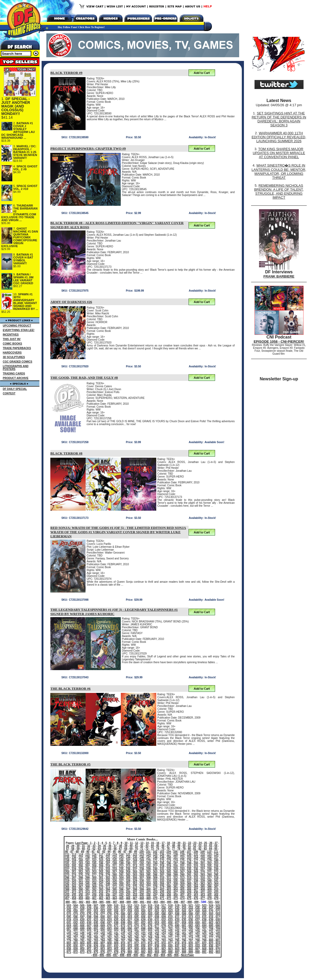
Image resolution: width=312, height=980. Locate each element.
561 (150, 911)
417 (108, 892)
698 (143, 929)
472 (169, 898)
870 (218, 949)
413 (81, 892)
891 (204, 952)
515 (150, 905)
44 (152, 846)
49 (179, 846)
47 (168, 846)
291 (189, 875)
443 (128, 895)
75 (163, 849)
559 (137, 911)
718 (123, 932)
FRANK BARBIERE (279, 276)
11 (131, 843)
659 (191, 923)
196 (169, 863)
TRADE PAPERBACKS (17, 348)
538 (150, 908)
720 (137, 932)
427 (175, 892)
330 (142, 881)
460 (88, 898)
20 (179, 843)
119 (115, 855)
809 (116, 943)
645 (96, 923)
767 (143, 937)
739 (110, 935)
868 (204, 949)
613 (191, 917)
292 (196, 875)
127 (169, 855)
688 (76, 929)
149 (162, 857)
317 (209, 878)
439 (101, 895)
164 (108, 860)
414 (88, 892)
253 (88, 872)
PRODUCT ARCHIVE (16, 378)
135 (67, 857)
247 (203, 869)
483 (88, 902)
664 (69, 926)
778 (218, 937)
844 (197, 946)
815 (157, 943)
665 (76, 926)
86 (67, 852)
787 (123, 940)
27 (216, 843)
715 (103, 932)
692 (103, 929)
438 (94, 895)
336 (182, 881)
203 (216, 863)
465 (121, 898)
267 (182, 872)
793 (164, 940)
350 (121, 884)
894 (95, 955)
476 (196, 898)
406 (189, 890)
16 (158, 843)
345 (88, 884)
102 (155, 852)
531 (103, 908)
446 (148, 895)
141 (108, 857)
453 (196, 895)
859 (143, 949)
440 (108, 895)
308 (148, 878)
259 (128, 872)
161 (88, 860)
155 (203, 857)
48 (173, 846)
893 (218, 952)
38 (120, 846)
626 (123, 920)
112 (67, 855)
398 (135, 890)
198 (182, 863)
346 (94, 884)
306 (135, 878)
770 (164, 937)
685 (211, 926)
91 (93, 852)
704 (184, 929)
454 (203, 895)
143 (121, 857)
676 (150, 926)
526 (69, 908)
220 (175, 866)
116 (94, 855)
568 (197, 911)
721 (143, 932)
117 (101, 855)
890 (197, 952)
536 (137, 908)
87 (72, 852)
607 (150, 917)
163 (101, 860)
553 (96, 911)
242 (169, 869)
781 (83, 940)
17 (163, 843)
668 (96, 926)
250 (67, 872)
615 (204, 917)
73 (152, 849)
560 (143, 911)
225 (209, 866)
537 (143, 908)
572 (69, 914)
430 (196, 892)
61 (89, 849)
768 (150, 937)
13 (142, 843)
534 (123, 908)
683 (197, 926)
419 (121, 892)
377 (148, 887)
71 (142, 849)
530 (96, 908)
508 (103, 905)
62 (94, 849)
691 (96, 929)
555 (110, 911)
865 (184, 949)
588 (177, 914)
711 (76, 932)
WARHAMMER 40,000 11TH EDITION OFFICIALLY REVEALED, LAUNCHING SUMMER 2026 (279, 137)
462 (101, 898)
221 (182, 866)
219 (169, 866)
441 (115, 895)
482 (81, 902)
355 (155, 884)
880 (130, 952)
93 (104, 852)
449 (169, 895)
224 (203, 866)
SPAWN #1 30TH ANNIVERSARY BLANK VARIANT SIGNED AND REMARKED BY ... (26, 302)
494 (162, 902)
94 (109, 852)
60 (83, 849)
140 (101, 857)
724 (164, 932)
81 (195, 849)
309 (155, 878)
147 (148, 857)
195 (162, 863)
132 (203, 855)
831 (110, 946)
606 (143, 917)
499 (196, 902)
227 (67, 869)
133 (209, 855)
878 (116, 952)
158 (67, 860)
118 (108, 855)
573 (76, 914)
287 (162, 875)
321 (81, 881)
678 (164, 926)
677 (157, 926)
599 (96, 917)
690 (89, 929)
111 (216, 852)
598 (89, 917)
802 (69, 943)
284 (142, 875)
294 (209, 875)
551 (83, 911)
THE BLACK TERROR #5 (70, 764)
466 (128, 898)
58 (73, 849)
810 (123, 943)
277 (94, 875)
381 (175, 887)
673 (130, 926)
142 (115, 857)
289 (175, 875)
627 (130, 920)
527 (76, 908)
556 (116, 911)
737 (96, 935)
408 (203, 890)
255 (101, 872)
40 (131, 846)
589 (184, 914)
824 (218, 943)
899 (129, 955)
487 (115, 902)
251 (74, 872)
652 (143, 923)
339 (203, 881)
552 (89, 911)
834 (130, 946)
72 (147, 849)
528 (83, 908)
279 (108, 875)
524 (211, 905)
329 (135, 881)
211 (115, 866)
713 (89, 932)
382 (182, 887)
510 (116, 905)
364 (216, 884)
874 (89, 952)
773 (184, 937)
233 (108, 869)
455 (209, 895)
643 (83, 923)
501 (211, 902)
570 (211, 911)
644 (89, 923)
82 (200, 849)
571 (218, 911)
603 (123, 917)
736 (89, 935)
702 (170, 929)
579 (116, 914)
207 (88, 866)
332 (155, 881)
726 (177, 932)
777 (211, 937)
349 (115, 884)
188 (115, 863)
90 (88, 852)
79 (184, 849)
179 (209, 860)
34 (99, 846)
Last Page (81, 843)
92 (98, 852)
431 (203, 892)
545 (197, 908)
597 (83, 917)
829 (96, 946)
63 (99, 849)
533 (116, 908)
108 (196, 852)
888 (184, 952)
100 (142, 852)
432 (209, 892)
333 (162, 881)
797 (191, 940)
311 (169, 878)
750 (184, 935)
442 (121, 895)
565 (177, 911)
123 (142, 855)
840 (170, 946)
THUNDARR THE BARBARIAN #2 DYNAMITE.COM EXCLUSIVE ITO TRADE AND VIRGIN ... (19, 213)
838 (157, 946)
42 (142, 846)
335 (175, 881)
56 (216, 846)
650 (130, 923)
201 (203, 863)
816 (164, 943)
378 (155, 887)
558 (130, 911)
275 (81, 875)
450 (175, 895)
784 (103, 940)
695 (123, 929)
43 (147, 846)
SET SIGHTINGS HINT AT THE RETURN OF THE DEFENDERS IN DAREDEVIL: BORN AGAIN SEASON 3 (279, 119)
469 (148, 898)
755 (218, 935)
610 (170, 917)
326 (115, 881)
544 (191, 908)
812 (137, 943)
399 (142, 890)
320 (74, 881)
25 (205, 843)
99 (135, 852)
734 (76, 935)
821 (197, 943)
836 (143, 946)
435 (74, 895)
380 (169, 887)
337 (189, 881)
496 (176, 902)
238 (142, 869)
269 (196, 872)
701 (164, 929)
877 (110, 952)
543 (184, 908)
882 (143, 952)
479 (216, 898)
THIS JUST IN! (12, 339)
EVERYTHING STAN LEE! (19, 330)
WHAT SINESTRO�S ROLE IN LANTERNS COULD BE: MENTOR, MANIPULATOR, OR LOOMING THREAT (279, 171)
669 (103, 926)
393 (101, 890)
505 (83, 905)
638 (204, 920)
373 (121, 887)
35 (104, 846)
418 (115, 892)
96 (120, 852)
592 (204, 914)
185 (94, 863)
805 (89, 943)
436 (81, 895)
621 (89, 920)
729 (197, 932)
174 (175, 860)
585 (157, 914)
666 (83, 926)
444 (135, 895)
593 (211, 914)
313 (182, 878)
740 (116, 935)
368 (88, 887)
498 (190, 902)
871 (69, 952)
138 (88, 857)
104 (169, 852)
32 (89, 846)
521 (191, 905)
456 (216, 895)
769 (157, 937)
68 (126, 849)
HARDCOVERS (12, 353)
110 (209, 852)
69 (131, 849)
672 (123, 926)
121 (128, 855)
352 (135, 884)
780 (76, 940)
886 (170, 952)
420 (128, 892)
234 (115, 869)
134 (216, 855)
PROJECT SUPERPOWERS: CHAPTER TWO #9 (88, 148)
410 (216, 890)
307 (142, 878)
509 (110, 905)
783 (96, 940)
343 (74, 884)
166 (121, 860)
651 (137, 923)
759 (89, 937)
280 (115, 875)
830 (103, 946)
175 (182, 860)
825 (69, 946)
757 (76, 937)
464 (115, 898)
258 (121, 872)
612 (184, 917)
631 (157, 920)
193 (148, 863)
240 (155, 869)
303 (115, 878)
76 (168, 849)
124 (148, 855)
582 (137, 914)
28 (67, 846)
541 (170, 908)
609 (164, 917)
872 (76, 952)
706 (197, 929)
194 (155, 863)
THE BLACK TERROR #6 (70, 689)
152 (182, 857)
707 (204, 929)
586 (164, 914)
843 (191, 946)
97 (125, 852)
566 (184, 911)
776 (204, 937)
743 (137, 935)
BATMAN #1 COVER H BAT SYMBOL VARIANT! (23, 259)
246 (196, 869)
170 (148, 860)
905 (170, 955)
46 (163, 846)
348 (108, 884)
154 (196, 857)
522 (197, 905)
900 (136, 955)
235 (121, 869)
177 (196, 860)
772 (177, 937)
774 (191, 937)
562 (157, 911)
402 (162, 890)
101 (148, 852)
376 (142, 887)
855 (116, 949)
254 (94, 872)
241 (162, 869)
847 (218, 946)
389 (74, 890)
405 (182, 890)
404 (175, 890)
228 (74, 869)
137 (81, 857)
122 (135, 855)
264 (162, 872)
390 (81, 890)
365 (67, 887)
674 (137, 926)
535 (130, 908)
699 (150, 929)
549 (69, 911)
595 (69, 917)
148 (155, 857)
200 (196, 863)
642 (76, 923)
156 (209, 857)
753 (204, 935)
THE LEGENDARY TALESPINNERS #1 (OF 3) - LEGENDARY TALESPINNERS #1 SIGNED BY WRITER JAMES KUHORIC (114, 612)
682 (191, 926)
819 (184, 943)
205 (74, 866)
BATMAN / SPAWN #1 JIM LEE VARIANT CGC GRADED (23, 279)
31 (83, 846)
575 (89, 914)
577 (103, 914)
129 (182, 855)
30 (78, 846)
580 (123, 914)
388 (67, 890)
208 (94, 866)
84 (211, 849)
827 (83, 946)
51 (190, 846)
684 (204, 926)
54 (205, 846)
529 (89, 908)
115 (88, 855)
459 (81, 898)
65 (110, 849)
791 (150, 940)
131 (196, 855)
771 (170, 937)
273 (67, 875)
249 (216, 869)
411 (67, 892)
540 (164, 908)
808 (110, 943)
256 (108, 872)
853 (103, 949)
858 (137, 949)
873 (83, 952)
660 (197, 923)
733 (69, 935)
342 (67, 884)
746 (157, 935)
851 (89, 949)
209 (101, 866)
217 (155, 866)
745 (150, 935)
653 (150, 923)
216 (148, 866)
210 (108, 866)
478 (209, 898)
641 (69, 923)
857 (130, 949)
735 (83, 935)
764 (123, 937)
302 (108, 878)
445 (142, 895)
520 (184, 905)
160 (81, 860)
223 (196, 866)
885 (164, 952)
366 (74, 887)
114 (81, 855)
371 (108, 887)
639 (211, 920)
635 (184, 920)
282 (128, 875)
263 (155, 872)
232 (101, 869)
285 (148, 875)
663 (218, 923)
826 (76, 946)
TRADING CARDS (14, 374)
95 (114, 852)
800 (211, 940)
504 (76, 905)
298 (81, 878)
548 (218, 908)
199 (189, 863)
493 (156, 902)
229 (81, 869)
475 (189, 898)
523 (204, 905)
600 (103, 917)
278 (101, 875)
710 (69, 932)
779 (69, 940)
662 (211, 923)
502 (217, 902)
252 (81, 872)
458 (74, 898)
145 (135, 857)
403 (169, 890)
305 (128, 878)
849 (76, 949)
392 (94, 890)
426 (169, 892)
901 (143, 955)
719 (130, 932)
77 (173, 849)
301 (101, 878)
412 (74, 892)
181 (67, 863)
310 (162, 878)
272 (216, 872)
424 (155, 892)
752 (197, 935)
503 (69, 905)
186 (101, 863)
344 (81, 884)
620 (83, 920)
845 (204, 946)
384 (196, 887)
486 (108, 902)
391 (88, 890)
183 (81, 863)
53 (200, 846)
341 (216, 881)
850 (83, 949)
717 (116, 932)
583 (143, 914)
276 (88, 875)
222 (189, 866)
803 (76, 943)
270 (203, 872)
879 (123, 952)
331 (148, 881)
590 (191, 914)
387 (216, 887)
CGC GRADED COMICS (18, 362)
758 (83, 937)
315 (196, 878)
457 (67, 898)
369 (94, 887)
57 (67, 849)
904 (163, 955)
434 (67, 895)
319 (67, 881)
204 (67, 866)
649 (123, 923)
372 (115, 887)
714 (96, 932)
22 (190, 843)
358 (175, 884)
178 (203, 860)
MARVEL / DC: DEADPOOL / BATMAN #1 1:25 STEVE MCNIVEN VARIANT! (25, 152)
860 (150, 949)
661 (204, 923)
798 (197, 940)
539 (157, 908)
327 (121, 881)
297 (74, 878)
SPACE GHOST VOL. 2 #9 (25, 168)
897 (115, 955)
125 (155, 855)
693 (110, 929)
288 (169, 875)
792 (157, 940)
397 (128, 890)
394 (108, 890)
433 (216, 892)
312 (175, 878)
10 (126, 843)
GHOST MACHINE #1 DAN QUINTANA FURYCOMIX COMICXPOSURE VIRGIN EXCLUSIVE (20, 237)
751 (191, 935)
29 (73, 846)
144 (128, 857)
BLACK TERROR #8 (66, 453)
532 (110, 908)
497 (183, 902)
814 (150, 943)
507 (96, 905)
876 (103, 952)
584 (150, 914)
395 (115, 890)
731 (211, 932)
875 (96, 952)
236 (128, 869)
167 (128, 860)
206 (81, 866)
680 (177, 926)
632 (164, 920)
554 (103, 911)
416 (101, 892)
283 (135, 875)
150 (169, 857)
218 (162, 866)
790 (143, 940)
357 (169, 884)
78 (179, 849)
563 (164, 911)
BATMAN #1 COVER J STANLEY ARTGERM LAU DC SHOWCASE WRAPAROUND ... (18, 130)
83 (205, 849)
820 (191, 943)
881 (137, 952)
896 (109, 955)
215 (142, 866)
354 (148, 884)
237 (135, 869)
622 (96, 920)
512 (130, 905)
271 (209, 872)
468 (142, 898)
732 (218, 932)
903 (156, 955)
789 (137, 940)
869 (211, 949)
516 (157, 905)
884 (157, 952)
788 (130, 940)
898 (122, 955)
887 (177, 952)
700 (157, 929)
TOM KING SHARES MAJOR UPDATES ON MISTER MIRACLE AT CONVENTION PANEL (279, 153)
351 (128, 884)
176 (189, 860)
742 (130, 935)
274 (74, 875)
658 (184, 923)
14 (147, 843)
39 (126, 846)
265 (169, 872)
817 (170, 943)
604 (130, 917)
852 (96, 949)
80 (190, 849)
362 (203, 884)
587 (170, 914)
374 (128, 887)
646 (103, 923)
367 (81, 887)
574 (83, 914)
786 (116, 940)
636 (191, 920)
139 (94, 857)
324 (101, 881)
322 (88, 881)
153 (189, 857)
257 (115, 872)
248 (209, 869)
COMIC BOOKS (13, 344)
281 (121, 875)
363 (209, 884)
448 (162, 895)
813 (143, 943)
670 (110, 926)
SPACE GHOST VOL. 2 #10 (25, 187)
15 (152, 843)
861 (157, 949)
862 (164, 949)
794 (170, 940)
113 (74, 855)
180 (216, 860)
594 (218, 914)
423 (148, 892)
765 (130, 937)
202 (209, 863)
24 (200, 843)
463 (108, 898)
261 (142, 872)
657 (177, 923)
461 (94, 898)
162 (94, 860)
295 (216, 875)
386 (209, 887)
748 (170, 935)
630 (150, 920)
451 (182, 895)
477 (203, 898)
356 (162, 884)
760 (96, 937)
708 (211, 929)
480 (68, 902)
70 (136, 849)
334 (169, 881)
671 (116, 926)
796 (184, 940)
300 (94, 878)
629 (143, 920)
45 (157, 846)
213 (128, 866)
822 (204, 943)
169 (142, 860)
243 (175, 869)
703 (177, 929)
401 (155, 890)
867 (197, 949)
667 (89, 926)
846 (211, 946)
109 (202, 852)
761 (103, 937)
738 (103, 935)
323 (94, 881)
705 (191, 929)
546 (204, 908)
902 (149, 955)
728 (191, 932)
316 (203, 878)
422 (142, 892)
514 (143, 905)
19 (174, 843)
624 (110, 920)
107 (189, 852)
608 (157, 917)
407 (196, 890)
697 (137, 929)
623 (103, 920)
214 (135, 866)
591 (197, 914)
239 (148, 869)
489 (129, 902)
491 (142, 902)
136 (74, 857)
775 (197, 937)
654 (157, 923)
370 (101, 887)
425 (162, 892)
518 (170, 905)
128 (175, 855)
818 (177, 943)
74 (157, 849)
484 (95, 902)
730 (204, 932)
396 (121, 890)
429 (189, 892)
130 (189, 855)
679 (170, 926)
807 (103, 943)
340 (209, 881)
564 (170, 911)
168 (135, 860)
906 (177, 955)
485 (102, 902)
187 (108, 863)
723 (157, 932)
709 (218, 929)
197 (175, 863)
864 (177, 949)
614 (197, 917)
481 (74, 902)
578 (110, 914)
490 (135, 902)
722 (150, 932)
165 (115, 860)
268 (189, 872)
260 (135, 872)
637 (197, 920)
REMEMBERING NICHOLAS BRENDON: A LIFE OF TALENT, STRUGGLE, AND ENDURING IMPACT (279, 191)
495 (169, 902)
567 (191, 911)
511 (123, 905)
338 (196, 881)
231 (94, 869)
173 (169, 860)
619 (76, 920)
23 (195, 843)
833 (123, 946)
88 (77, 852)
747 (164, 935)
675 (143, 926)
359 (182, 884)
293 (203, 875)
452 (189, 895)
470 (155, 898)
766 (137, 937)
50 (184, 846)
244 (182, 869)
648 (116, 923)
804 (83, 943)
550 (76, 911)
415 (94, 892)
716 (110, 932)
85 (216, 849)
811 (130, 943)
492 (149, 902)
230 (88, 869)
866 (191, 949)
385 (203, 887)
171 (155, 860)
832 (116, 946)
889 (191, 952)
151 (175, 857)
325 (108, 881)
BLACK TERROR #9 (66, 73)
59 (78, 849)
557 (123, 911)
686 (218, 926)
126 (162, 855)
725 (170, 932)
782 (89, 940)
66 (115, 849)
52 (195, 846)
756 (69, 937)
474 (182, 898)
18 (168, 843)
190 (128, 863)
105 (175, 852)
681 (184, 926)
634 (177, 920)
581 (130, 914)
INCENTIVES (11, 335)
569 (204, 911)
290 (182, 875)
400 (148, 890)
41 (136, 846)
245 (189, 869)
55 (211, 846)
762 (110, 937)
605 (137, 917)
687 (69, 929)
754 (211, 935)
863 (170, 949)
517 (164, 905)
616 (211, 917)
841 (177, 946)
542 (177, 908)
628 (137, 920)
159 (74, 860)
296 (67, 878)
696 (130, 929)
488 (122, 902)
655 (164, 923)
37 (115, 846)
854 (110, 949)
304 (121, 878)
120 (121, 855)
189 (121, 863)
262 (148, 872)
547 (211, 908)
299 (88, 878)
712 (83, 932)
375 (135, 887)
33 (94, 846)
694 (116, 929)
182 (74, 863)
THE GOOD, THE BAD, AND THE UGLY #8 (84, 378)
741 (123, 935)
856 (123, 949)
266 (175, 872)
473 (175, 898)
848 (69, 949)
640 (218, 920)
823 (211, 943)
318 (216, 878)
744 (143, 935)
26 (211, 843)
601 (110, 917)
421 (135, 892)
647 (110, 923)
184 (88, 863)
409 (209, 890)
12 (137, 843)
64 (104, 849)
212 (121, 866)
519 (177, 905)
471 (162, 898)
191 (135, 863)
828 (89, 946)
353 (142, 884)
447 (155, 895)
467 (135, 898)
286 (155, 875)
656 (170, 923)
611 (177, 917)
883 (150, 952)
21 (184, 843)
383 (189, 887)
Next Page (187, 955)
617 (218, 917)
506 (89, 905)
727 (184, 932)
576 (96, 914)
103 (162, 852)
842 (184, 946)
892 (211, 952)
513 (137, 905)
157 (216, 857)
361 (196, 884)
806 (96, 943)
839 (164, 946)
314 (189, 878)
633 (170, 920)
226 (216, 866)
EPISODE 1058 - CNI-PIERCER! (279, 342)
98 (130, 852)
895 (102, 955)
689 (83, 929)
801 (218, 940)
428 (182, 892)
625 (116, 920)
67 (120, 849)
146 (142, 857)
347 (101, 884)
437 (88, 895)
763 (116, 937)
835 (137, 946)
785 (110, 940)
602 (116, 917)
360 (189, 884)
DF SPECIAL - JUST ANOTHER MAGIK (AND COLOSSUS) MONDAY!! (16, 106)
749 (177, 935)
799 (204, 940)
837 (150, 946)
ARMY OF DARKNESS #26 (71, 302)
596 (76, 917)
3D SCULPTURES (14, 357)
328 (128, 881)
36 (110, 846)
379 (162, 887)
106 (182, 852)
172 (162, 860)
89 (83, 852)
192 (142, 863)
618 (69, 920)
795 (177, 940)
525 (218, 905)
